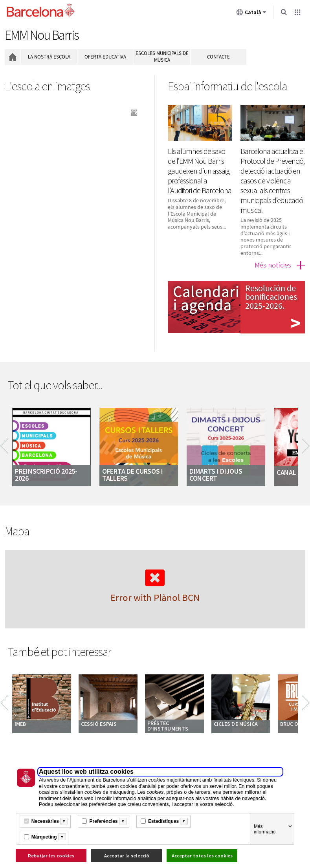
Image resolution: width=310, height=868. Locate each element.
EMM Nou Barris (42, 35)
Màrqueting (44, 837)
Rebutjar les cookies (51, 856)
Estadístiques (163, 821)
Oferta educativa (105, 57)
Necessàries (45, 821)
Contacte (218, 57)
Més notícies (273, 265)
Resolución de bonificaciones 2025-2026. (271, 297)
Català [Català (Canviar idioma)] (251, 14)
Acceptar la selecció (127, 856)
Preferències (103, 821)
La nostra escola (49, 57)
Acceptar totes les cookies (202, 856)
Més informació (265, 829)
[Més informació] (64, 821)
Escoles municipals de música (162, 57)
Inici (13, 57)
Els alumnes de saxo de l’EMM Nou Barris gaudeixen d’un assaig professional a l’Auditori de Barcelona (200, 171)
